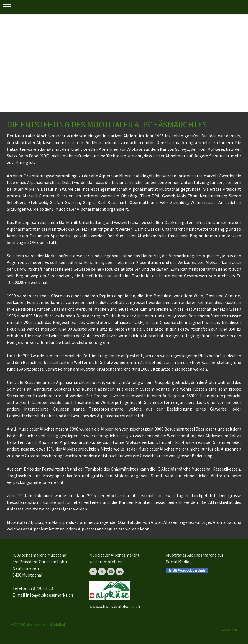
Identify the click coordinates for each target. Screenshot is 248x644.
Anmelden (229, 630)
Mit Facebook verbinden (187, 570)
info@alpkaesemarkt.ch (50, 595)
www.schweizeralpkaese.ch (115, 606)
